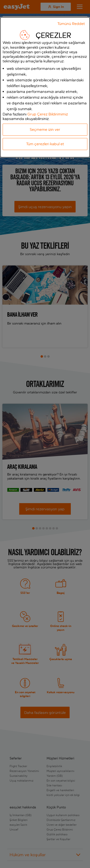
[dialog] (45, 87)
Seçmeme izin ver (45, 130)
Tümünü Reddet (71, 24)
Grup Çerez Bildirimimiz (48, 114)
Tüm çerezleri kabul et (45, 144)
